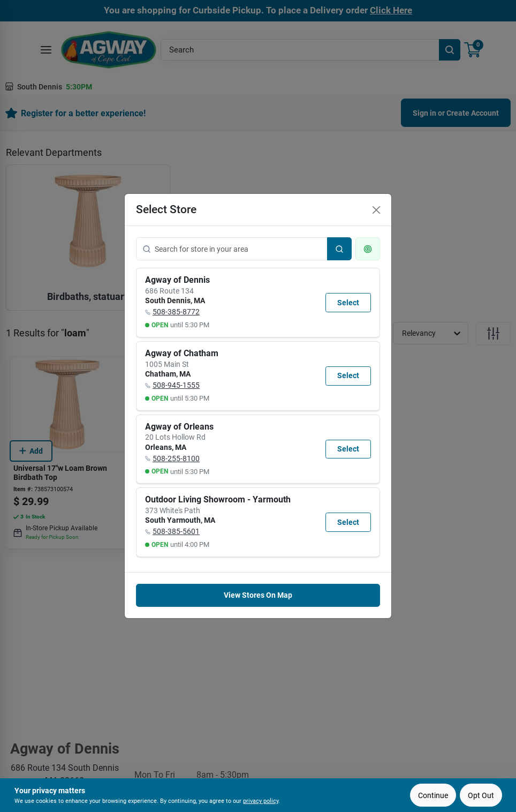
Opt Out (481, 795)
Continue (433, 795)
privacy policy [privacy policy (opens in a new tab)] (261, 801)
